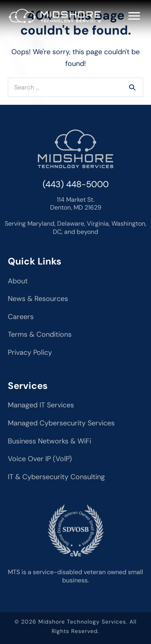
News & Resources (38, 299)
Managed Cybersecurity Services (61, 423)
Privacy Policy (30, 352)
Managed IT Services (41, 405)
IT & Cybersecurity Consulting (56, 477)
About (18, 281)
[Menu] (134, 16)
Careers (21, 317)
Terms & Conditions (40, 334)
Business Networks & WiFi (49, 441)
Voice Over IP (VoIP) (40, 459)
